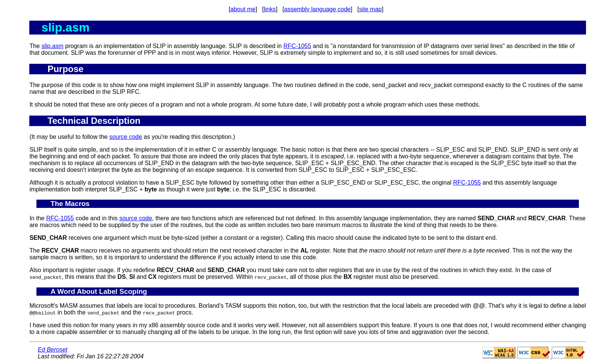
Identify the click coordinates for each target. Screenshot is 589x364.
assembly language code (317, 9)
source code (126, 137)
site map (370, 9)
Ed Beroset (52, 350)
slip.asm (52, 46)
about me (243, 9)
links (270, 9)
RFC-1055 (298, 46)
